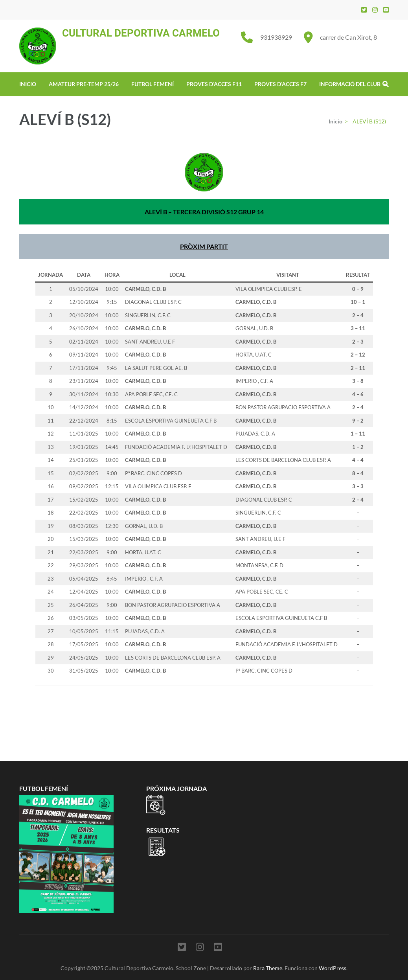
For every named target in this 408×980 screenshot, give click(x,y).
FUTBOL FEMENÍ (153, 84)
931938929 (276, 37)
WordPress (333, 968)
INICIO (28, 84)
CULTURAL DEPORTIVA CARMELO (141, 33)
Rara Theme (268, 968)
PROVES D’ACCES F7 (280, 84)
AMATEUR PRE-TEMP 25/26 (84, 84)
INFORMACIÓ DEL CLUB (350, 84)
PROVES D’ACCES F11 (214, 84)
